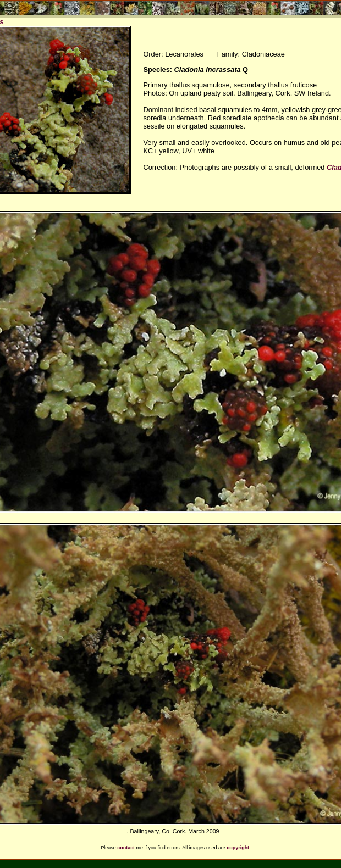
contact (126, 848)
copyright (238, 848)
